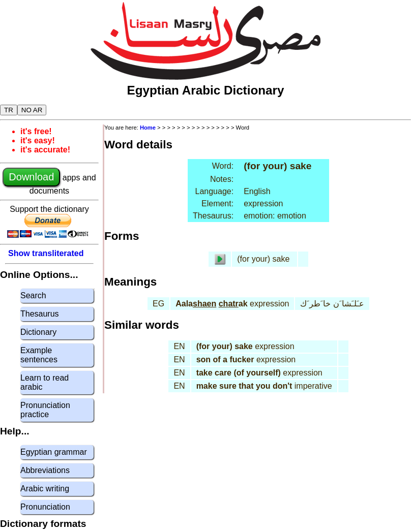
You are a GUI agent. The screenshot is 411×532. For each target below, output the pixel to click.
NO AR (32, 110)
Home (148, 128)
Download (31, 177)
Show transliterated (46, 253)
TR (9, 110)
